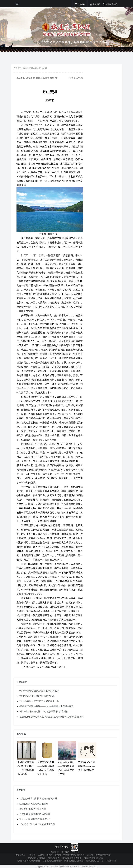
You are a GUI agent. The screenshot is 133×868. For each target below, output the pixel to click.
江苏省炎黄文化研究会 (52, 861)
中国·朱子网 (111, 861)
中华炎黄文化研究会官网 (74, 855)
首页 (25, 68)
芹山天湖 (43, 68)
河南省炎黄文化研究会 (72, 858)
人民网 (41, 855)
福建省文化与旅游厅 (37, 858)
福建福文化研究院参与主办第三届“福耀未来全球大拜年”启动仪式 (51, 717)
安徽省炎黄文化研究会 (74, 861)
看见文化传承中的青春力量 (33, 809)
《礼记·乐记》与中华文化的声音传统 (37, 824)
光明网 (58, 855)
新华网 (33, 855)
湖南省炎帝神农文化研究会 (28, 861)
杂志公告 (55, 852)
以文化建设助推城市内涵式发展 (35, 814)
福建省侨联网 (54, 858)
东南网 (90, 855)
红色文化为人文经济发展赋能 (34, 804)
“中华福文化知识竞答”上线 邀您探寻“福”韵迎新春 (44, 712)
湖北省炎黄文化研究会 (93, 858)
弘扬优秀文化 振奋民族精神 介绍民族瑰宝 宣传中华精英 (71, 42)
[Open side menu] (17, 4)
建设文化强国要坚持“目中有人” (35, 819)
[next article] (111, 42)
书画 (19, 734)
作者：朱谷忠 (76, 78)
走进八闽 (33, 68)
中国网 (49, 855)
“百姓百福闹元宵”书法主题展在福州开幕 (39, 701)
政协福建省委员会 (103, 855)
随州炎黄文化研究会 (95, 861)
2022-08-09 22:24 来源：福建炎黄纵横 (37, 78)
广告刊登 (76, 852)
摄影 (24, 734)
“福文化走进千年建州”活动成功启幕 (37, 696)
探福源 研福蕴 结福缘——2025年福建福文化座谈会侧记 (47, 706)
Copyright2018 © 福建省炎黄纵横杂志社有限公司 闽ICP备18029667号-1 (66, 866)
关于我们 (65, 852)
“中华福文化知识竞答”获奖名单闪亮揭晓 (39, 691)
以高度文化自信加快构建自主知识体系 (38, 799)
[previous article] (115, 42)
